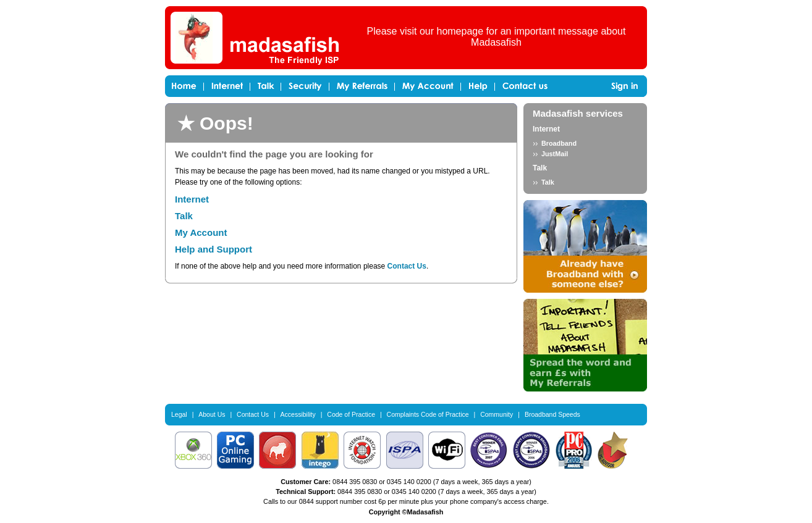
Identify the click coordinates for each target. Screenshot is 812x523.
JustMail (555, 154)
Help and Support (214, 249)
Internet (192, 199)
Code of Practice (351, 414)
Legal (179, 414)
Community (497, 414)
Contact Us (407, 266)
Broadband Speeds (552, 414)
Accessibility (298, 414)
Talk (184, 216)
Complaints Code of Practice (428, 414)
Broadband (559, 143)
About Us (212, 414)
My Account (201, 232)
